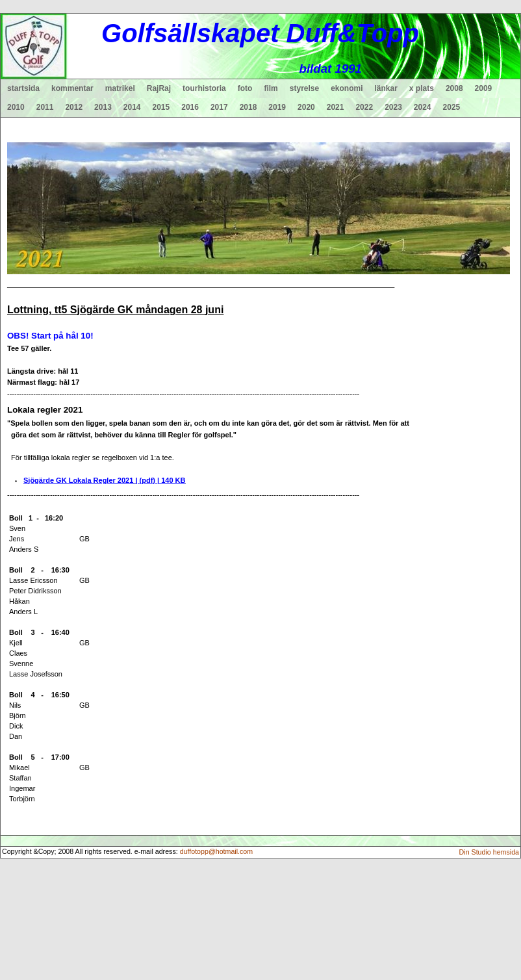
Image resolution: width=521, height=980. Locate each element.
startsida (23, 88)
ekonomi (347, 88)
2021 (336, 107)
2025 (452, 107)
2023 (393, 107)
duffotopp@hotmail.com (217, 851)
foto (245, 88)
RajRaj (159, 88)
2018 (248, 107)
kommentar (72, 88)
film (271, 88)
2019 (277, 107)
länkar (386, 88)
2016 (190, 107)
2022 (364, 107)
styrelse (304, 88)
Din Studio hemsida (489, 852)
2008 (454, 88)
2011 (45, 107)
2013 (103, 107)
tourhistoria (204, 88)
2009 (484, 88)
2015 (161, 107)
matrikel (120, 88)
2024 (423, 107)
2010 (16, 107)
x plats (422, 88)
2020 (306, 107)
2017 (219, 107)
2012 (74, 107)
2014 (132, 107)
